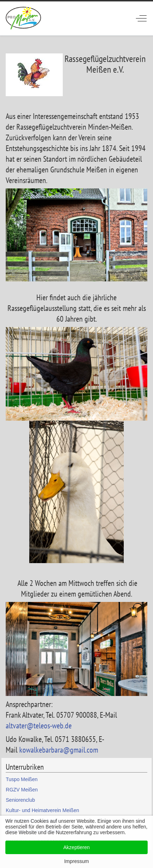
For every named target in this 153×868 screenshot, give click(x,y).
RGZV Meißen (22, 790)
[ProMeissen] (23, 18)
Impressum (76, 861)
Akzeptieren (77, 847)
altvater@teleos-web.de (39, 726)
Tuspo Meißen (22, 779)
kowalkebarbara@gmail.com (59, 750)
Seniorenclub (20, 800)
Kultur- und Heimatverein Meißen (42, 810)
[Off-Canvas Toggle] (141, 18)
